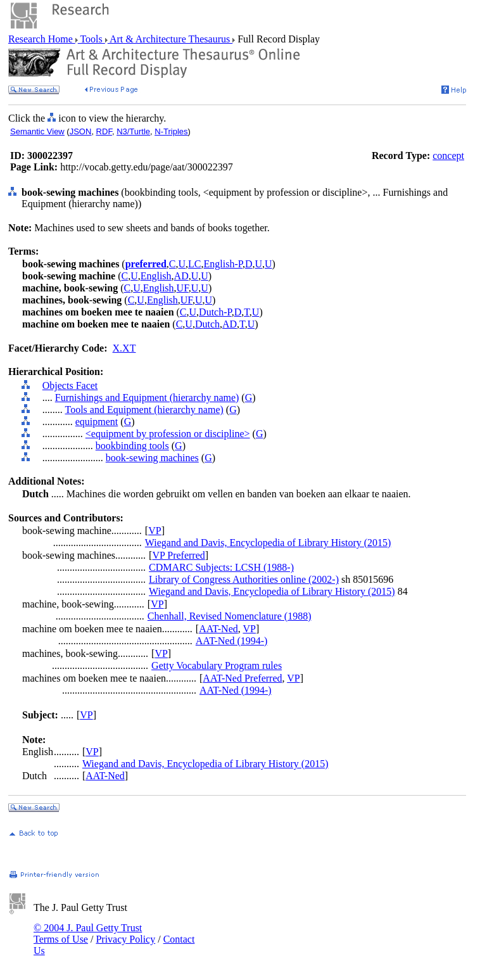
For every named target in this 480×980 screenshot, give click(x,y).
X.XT (124, 348)
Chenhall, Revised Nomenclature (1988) (230, 616)
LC (194, 264)
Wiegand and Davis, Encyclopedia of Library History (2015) (268, 543)
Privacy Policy (125, 939)
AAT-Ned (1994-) (232, 641)
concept (448, 156)
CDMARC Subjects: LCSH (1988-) (221, 567)
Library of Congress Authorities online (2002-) (244, 579)
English (156, 276)
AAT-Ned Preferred (242, 678)
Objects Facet (70, 385)
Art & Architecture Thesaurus (170, 39)
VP (155, 531)
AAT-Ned (218, 629)
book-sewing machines (152, 458)
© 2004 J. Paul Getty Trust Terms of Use (88, 933)
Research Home (42, 39)
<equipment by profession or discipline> (168, 434)
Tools (92, 39)
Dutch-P (215, 312)
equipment (97, 422)
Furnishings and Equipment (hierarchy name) (147, 398)
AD (181, 276)
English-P (223, 264)
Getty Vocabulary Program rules (217, 665)
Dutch (207, 324)
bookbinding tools (132, 446)
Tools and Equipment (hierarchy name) (144, 410)
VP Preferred (178, 555)
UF (183, 288)
